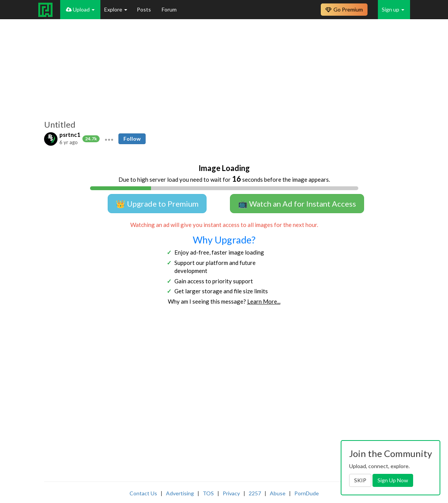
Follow (132, 139)
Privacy (231, 493)
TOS (208, 493)
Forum (169, 9)
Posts (144, 9)
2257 (255, 493)
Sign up (393, 9)
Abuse (278, 493)
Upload (80, 9)
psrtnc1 (70, 135)
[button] (109, 139)
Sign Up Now (393, 480)
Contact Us (143, 493)
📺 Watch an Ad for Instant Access (297, 204)
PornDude (307, 493)
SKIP (360, 480)
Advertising (180, 493)
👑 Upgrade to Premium (157, 204)
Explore (116, 9)
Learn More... (264, 301)
